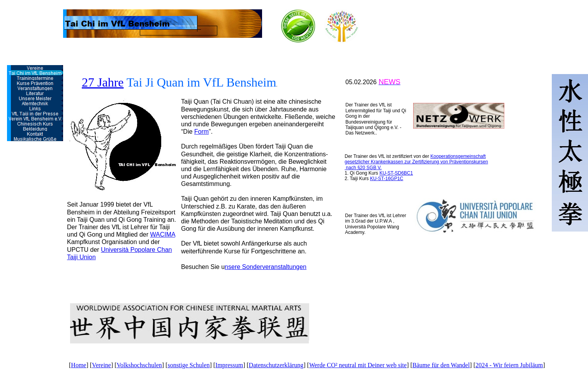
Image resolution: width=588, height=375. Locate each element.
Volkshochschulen (139, 365)
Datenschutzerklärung (276, 365)
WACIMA (162, 234)
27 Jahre (103, 82)
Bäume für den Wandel (441, 365)
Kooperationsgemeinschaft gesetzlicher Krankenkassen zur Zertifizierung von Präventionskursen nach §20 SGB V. (416, 162)
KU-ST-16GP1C (386, 179)
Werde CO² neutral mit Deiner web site (358, 365)
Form (202, 132)
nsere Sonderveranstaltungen (266, 267)
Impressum (229, 365)
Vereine (101, 365)
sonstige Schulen (188, 365)
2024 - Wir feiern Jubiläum (509, 365)
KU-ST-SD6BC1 (396, 173)
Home (78, 365)
